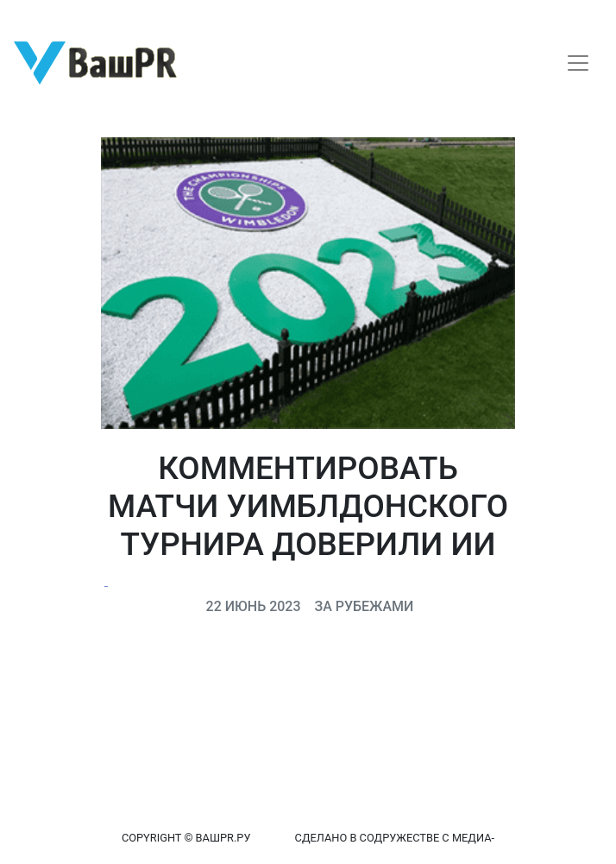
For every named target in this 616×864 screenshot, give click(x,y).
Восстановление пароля (171, 15)
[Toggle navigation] (578, 63)
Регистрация (47, 15)
